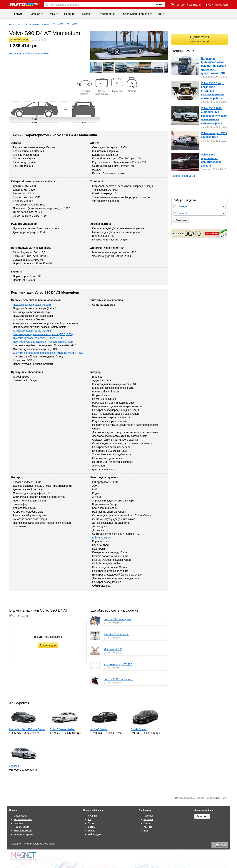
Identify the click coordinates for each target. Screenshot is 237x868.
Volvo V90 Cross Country (118, 679)
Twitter (147, 823)
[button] (164, 33)
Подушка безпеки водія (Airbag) (32, 305)
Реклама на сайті (23, 820)
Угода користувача (23, 834)
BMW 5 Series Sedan (62, 729)
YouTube (148, 827)
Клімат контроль (102, 538)
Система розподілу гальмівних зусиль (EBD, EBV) (43, 334)
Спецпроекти (21, 816)
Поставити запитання (186, 5)
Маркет (35, 14)
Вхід (209, 5)
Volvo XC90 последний (117, 619)
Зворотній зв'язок (23, 831)
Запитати (202, 816)
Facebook (148, 816)
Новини (69, 14)
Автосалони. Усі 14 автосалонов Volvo (29, 53)
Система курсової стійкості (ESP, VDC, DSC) (40, 338)
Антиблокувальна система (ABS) (33, 331)
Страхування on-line (136, 14)
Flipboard (148, 820)
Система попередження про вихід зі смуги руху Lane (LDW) (49, 353)
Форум (18, 14)
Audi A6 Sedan (99, 729)
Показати (181, 220)
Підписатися (200, 39)
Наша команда (21, 827)
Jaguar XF (15, 766)
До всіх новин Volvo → (185, 176)
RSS (146, 831)
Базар (86, 14)
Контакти (19, 823)
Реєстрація (221, 5)
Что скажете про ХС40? (118, 664)
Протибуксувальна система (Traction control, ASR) (43, 342)
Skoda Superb (139, 729)
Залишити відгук (19, 40)
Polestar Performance (116, 634)
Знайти (160, 5)
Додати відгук (48, 645)
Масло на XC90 (113, 649)
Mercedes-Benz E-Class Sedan (27, 729)
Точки (52, 14)
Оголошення (107, 14)
